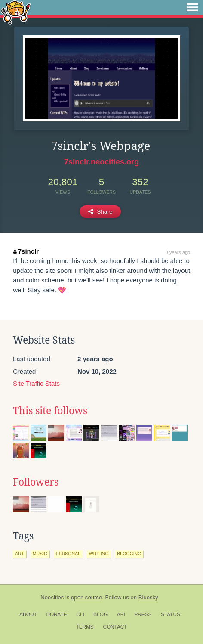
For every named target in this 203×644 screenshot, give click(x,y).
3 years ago (178, 252)
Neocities (52, 597)
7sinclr (26, 251)
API (121, 614)
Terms (85, 627)
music (40, 554)
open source (86, 597)
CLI (80, 614)
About (28, 614)
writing (99, 554)
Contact (115, 627)
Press (143, 614)
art (20, 554)
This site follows (50, 411)
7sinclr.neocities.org (101, 162)
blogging (129, 554)
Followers (36, 482)
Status (171, 614)
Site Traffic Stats (36, 383)
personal (68, 554)
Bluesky (148, 597)
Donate (56, 614)
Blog (100, 614)
